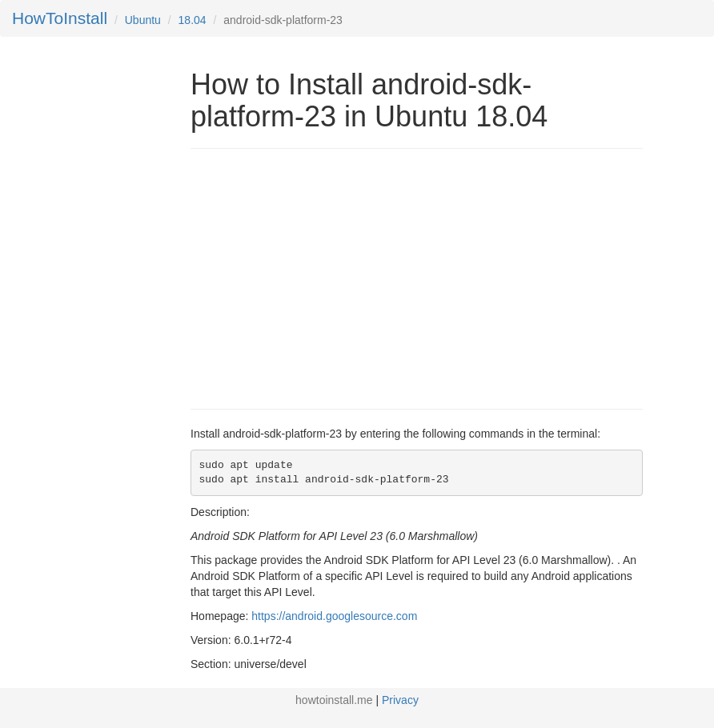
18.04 (193, 20)
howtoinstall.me (334, 700)
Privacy (400, 700)
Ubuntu (143, 20)
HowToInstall (60, 18)
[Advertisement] (325, 277)
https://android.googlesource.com (334, 616)
